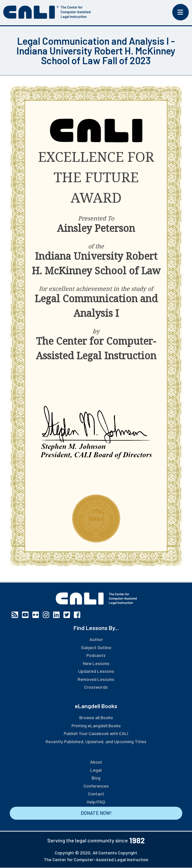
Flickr (36, 615)
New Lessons (96, 663)
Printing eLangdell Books (96, 725)
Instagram (46, 615)
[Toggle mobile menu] (181, 12)
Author (96, 639)
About (96, 762)
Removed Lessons (96, 679)
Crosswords (96, 687)
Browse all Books (96, 717)
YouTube (25, 615)
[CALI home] (47, 12)
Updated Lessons (96, 671)
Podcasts (96, 655)
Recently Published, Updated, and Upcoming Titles (96, 741)
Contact (96, 794)
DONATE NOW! (96, 813)
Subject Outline (96, 647)
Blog (96, 778)
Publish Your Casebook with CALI (96, 733)
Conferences (96, 786)
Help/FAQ (96, 802)
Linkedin (56, 615)
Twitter (67, 615)
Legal (96, 770)
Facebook (77, 615)
